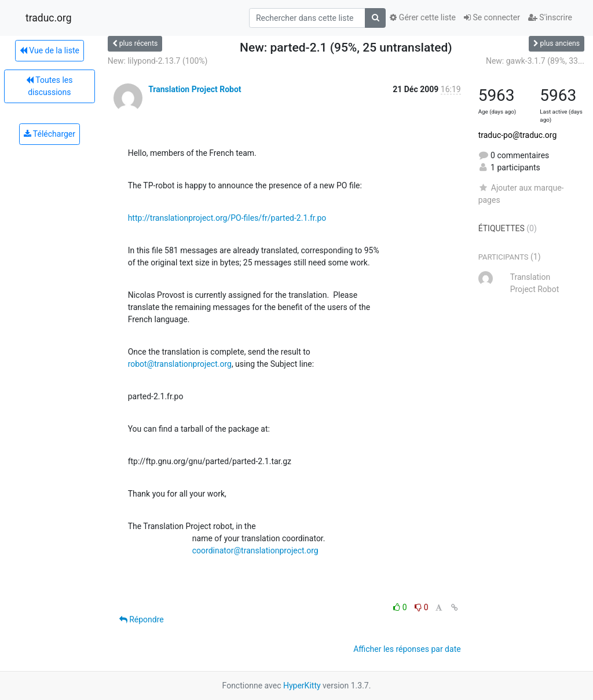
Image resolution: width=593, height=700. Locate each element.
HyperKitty (302, 686)
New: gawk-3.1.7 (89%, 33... (535, 61)
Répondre (142, 619)
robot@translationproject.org (180, 364)
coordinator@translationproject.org (255, 550)
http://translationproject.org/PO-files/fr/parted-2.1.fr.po (227, 218)
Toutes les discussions (49, 86)
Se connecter (492, 17)
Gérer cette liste (423, 17)
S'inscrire (550, 17)
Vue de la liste (50, 50)
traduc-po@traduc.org (518, 135)
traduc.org (49, 18)
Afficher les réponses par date (407, 649)
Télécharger (50, 134)
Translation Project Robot (195, 89)
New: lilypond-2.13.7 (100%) (158, 61)
